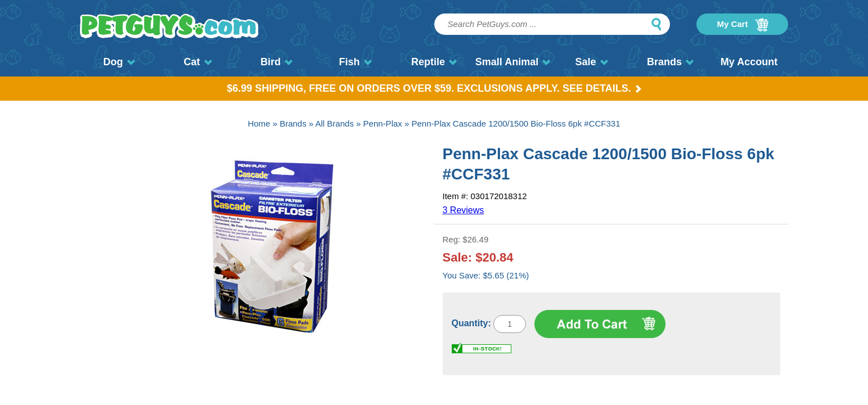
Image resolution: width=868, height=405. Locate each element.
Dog (119, 62)
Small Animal (513, 62)
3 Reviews (464, 210)
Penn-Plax (383, 123)
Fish (355, 62)
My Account (749, 62)
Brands (670, 62)
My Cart (742, 25)
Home (259, 123)
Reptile (434, 62)
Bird (276, 62)
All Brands (335, 123)
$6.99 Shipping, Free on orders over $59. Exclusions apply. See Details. (434, 88)
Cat (197, 62)
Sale (591, 62)
